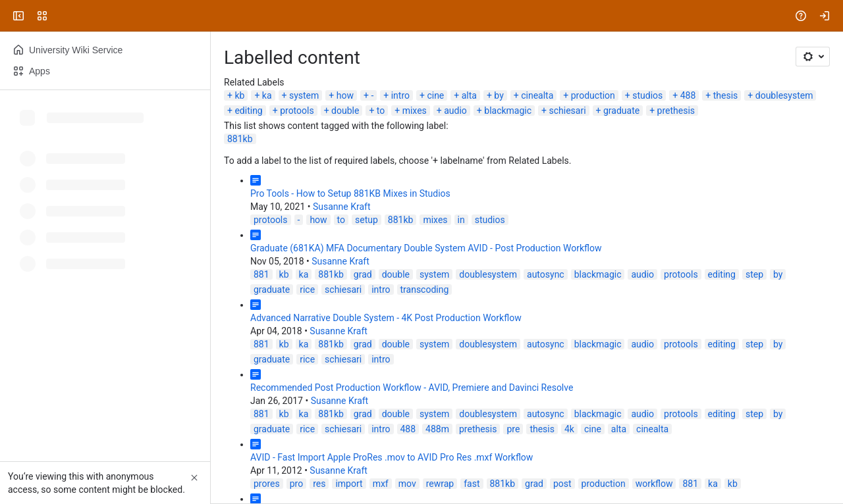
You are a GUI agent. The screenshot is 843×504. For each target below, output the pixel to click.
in (461, 220)
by (499, 95)
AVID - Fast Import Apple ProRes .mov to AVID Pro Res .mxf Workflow (392, 457)
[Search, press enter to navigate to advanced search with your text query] (419, 16)
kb (239, 95)
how (345, 95)
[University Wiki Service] (61, 16)
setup (367, 220)
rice (307, 290)
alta (469, 95)
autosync (546, 274)
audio (455, 111)
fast (472, 484)
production (593, 95)
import (349, 484)
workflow (654, 484)
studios (647, 95)
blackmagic (508, 111)
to (381, 111)
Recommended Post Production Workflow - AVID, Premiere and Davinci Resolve (412, 388)
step (754, 274)
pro (296, 484)
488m (437, 429)
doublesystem (784, 95)
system (304, 95)
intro (400, 95)
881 (261, 274)
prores (267, 484)
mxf (381, 484)
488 (688, 95)
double (345, 111)
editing (248, 111)
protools (297, 111)
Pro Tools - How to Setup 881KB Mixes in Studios (350, 193)
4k (569, 429)
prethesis (676, 111)
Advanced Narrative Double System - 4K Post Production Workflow (386, 318)
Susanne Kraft (342, 207)
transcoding (425, 290)
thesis (726, 95)
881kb (240, 139)
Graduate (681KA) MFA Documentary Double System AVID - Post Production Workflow (426, 248)
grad (363, 274)
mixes (415, 111)
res (319, 484)
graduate (621, 111)
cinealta (537, 95)
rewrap (440, 484)
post (562, 484)
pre (513, 429)
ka (267, 95)
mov (407, 484)
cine (435, 95)
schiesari (567, 111)
